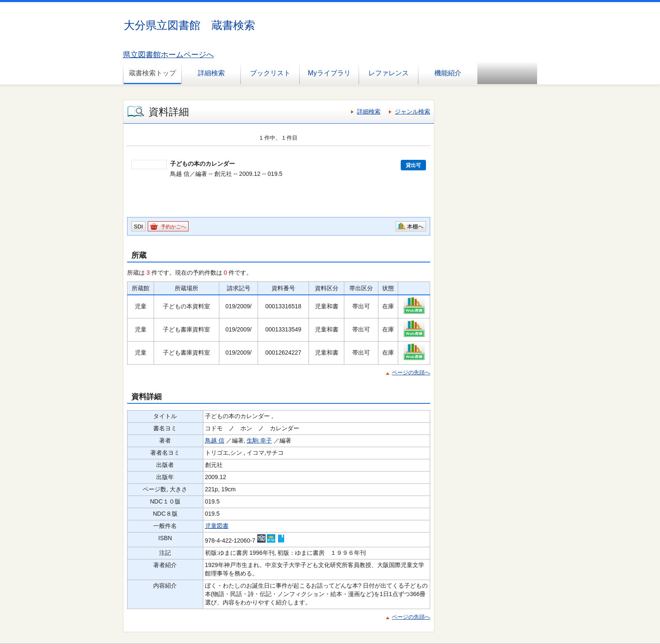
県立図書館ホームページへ (168, 55)
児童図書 (217, 526)
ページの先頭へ (411, 372)
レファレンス (389, 73)
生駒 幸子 (259, 440)
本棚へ (415, 227)
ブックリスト (270, 73)
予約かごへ (173, 227)
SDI (138, 227)
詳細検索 (211, 73)
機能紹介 (448, 73)
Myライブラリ (329, 73)
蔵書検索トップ (152, 73)
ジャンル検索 (412, 111)
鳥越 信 (215, 440)
